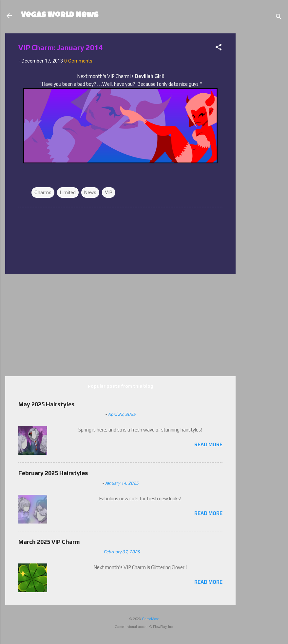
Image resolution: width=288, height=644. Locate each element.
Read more (208, 444)
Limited (68, 193)
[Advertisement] (264, 132)
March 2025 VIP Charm (49, 542)
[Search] (279, 18)
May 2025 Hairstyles (46, 404)
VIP (109, 193)
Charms (43, 193)
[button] (219, 48)
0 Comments (78, 61)
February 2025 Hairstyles (53, 473)
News (90, 193)
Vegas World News (60, 16)
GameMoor (150, 619)
